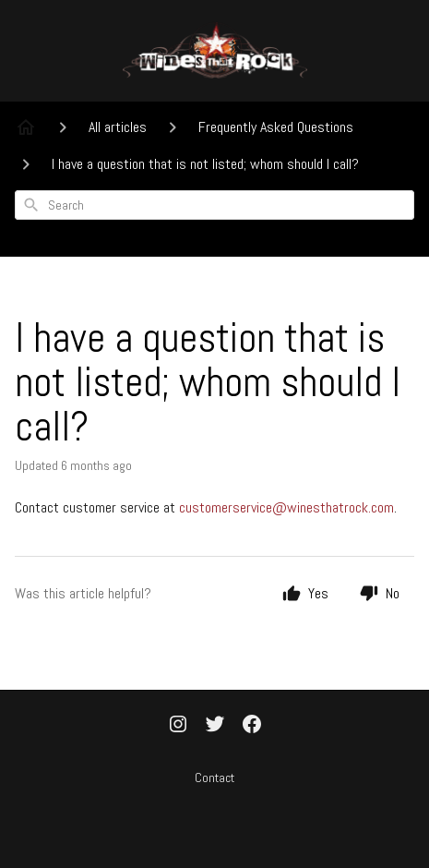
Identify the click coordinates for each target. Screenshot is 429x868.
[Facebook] (252, 726)
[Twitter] (215, 726)
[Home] (26, 127)
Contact (214, 778)
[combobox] (214, 205)
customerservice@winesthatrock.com (286, 507)
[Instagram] (178, 726)
